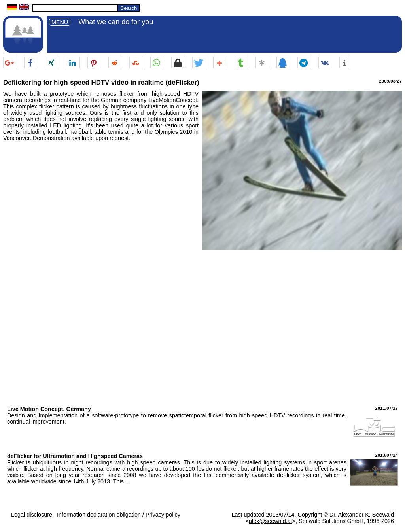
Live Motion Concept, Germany (49, 409)
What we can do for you (116, 22)
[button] (10, 63)
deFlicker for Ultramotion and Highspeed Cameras (75, 456)
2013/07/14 (386, 455)
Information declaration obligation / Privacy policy (119, 515)
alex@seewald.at (271, 521)
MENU (60, 22)
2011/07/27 (386, 408)
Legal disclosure (32, 515)
